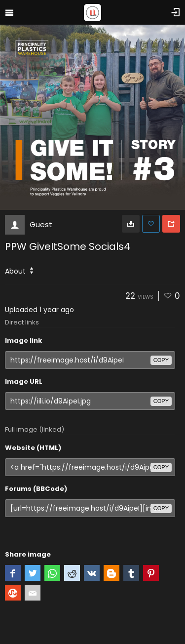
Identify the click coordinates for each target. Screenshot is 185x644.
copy (161, 360)
